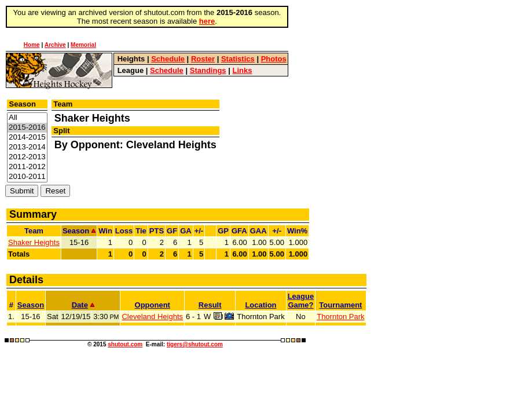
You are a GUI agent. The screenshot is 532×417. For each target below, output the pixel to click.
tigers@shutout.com (195, 344)
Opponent (153, 305)
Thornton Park (340, 317)
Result (210, 305)
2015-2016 (27, 128)
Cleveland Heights (152, 317)
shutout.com (125, 344)
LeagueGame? (301, 301)
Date (83, 305)
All (27, 118)
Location (261, 305)
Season (31, 305)
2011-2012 (27, 167)
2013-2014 (27, 147)
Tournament (340, 305)
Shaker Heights (34, 242)
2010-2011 (27, 177)
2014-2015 (27, 138)
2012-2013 (27, 157)
